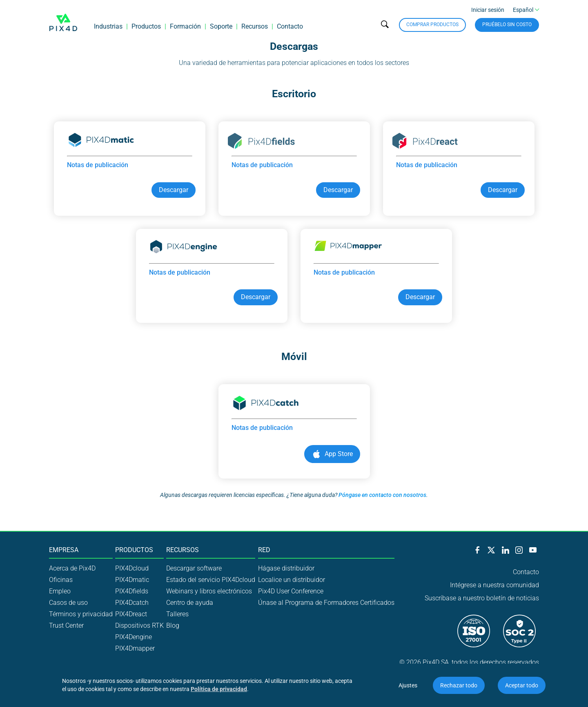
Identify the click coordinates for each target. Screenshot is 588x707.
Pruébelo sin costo (507, 25)
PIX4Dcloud (132, 568)
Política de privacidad (219, 689)
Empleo (60, 591)
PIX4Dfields (132, 591)
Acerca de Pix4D (72, 568)
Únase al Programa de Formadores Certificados (326, 603)
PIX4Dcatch (132, 603)
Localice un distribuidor (292, 580)
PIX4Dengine (134, 637)
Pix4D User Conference (291, 591)
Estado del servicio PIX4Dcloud (211, 580)
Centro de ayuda (190, 603)
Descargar (174, 190)
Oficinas (61, 580)
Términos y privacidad (81, 614)
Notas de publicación (98, 165)
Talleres (177, 614)
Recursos (255, 26)
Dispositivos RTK (139, 625)
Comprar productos (432, 25)
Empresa (64, 550)
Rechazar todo (459, 685)
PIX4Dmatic (132, 580)
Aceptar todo (522, 685)
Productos (146, 26)
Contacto (290, 26)
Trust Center (66, 625)
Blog (173, 625)
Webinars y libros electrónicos (209, 591)
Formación (185, 26)
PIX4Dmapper (135, 648)
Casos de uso (68, 603)
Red (264, 550)
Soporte (221, 26)
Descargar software (194, 568)
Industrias (108, 26)
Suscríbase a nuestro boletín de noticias (482, 598)
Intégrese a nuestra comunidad (494, 585)
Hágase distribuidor (286, 568)
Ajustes (408, 685)
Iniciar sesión (488, 10)
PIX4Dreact (131, 614)
